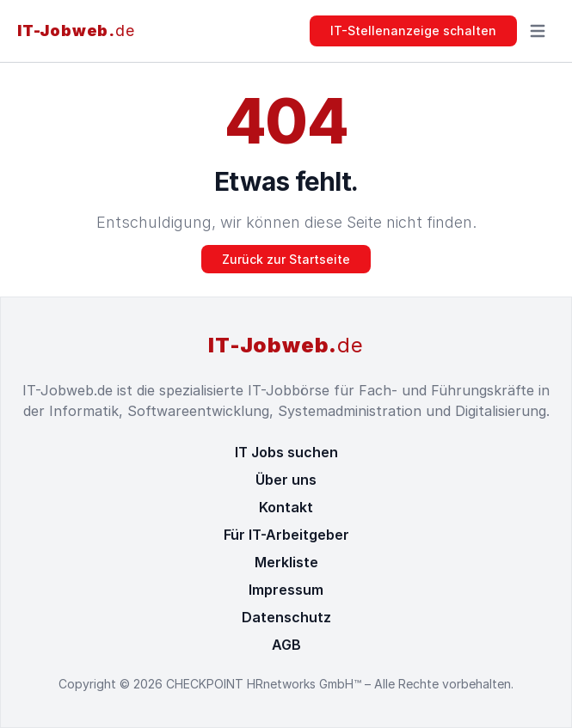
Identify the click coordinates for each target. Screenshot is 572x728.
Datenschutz (286, 617)
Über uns (286, 480)
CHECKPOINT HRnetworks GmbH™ (265, 684)
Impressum (286, 590)
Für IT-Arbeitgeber (286, 535)
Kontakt (286, 507)
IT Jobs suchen (286, 452)
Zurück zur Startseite (286, 259)
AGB (286, 645)
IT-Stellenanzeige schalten (413, 31)
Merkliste (286, 562)
